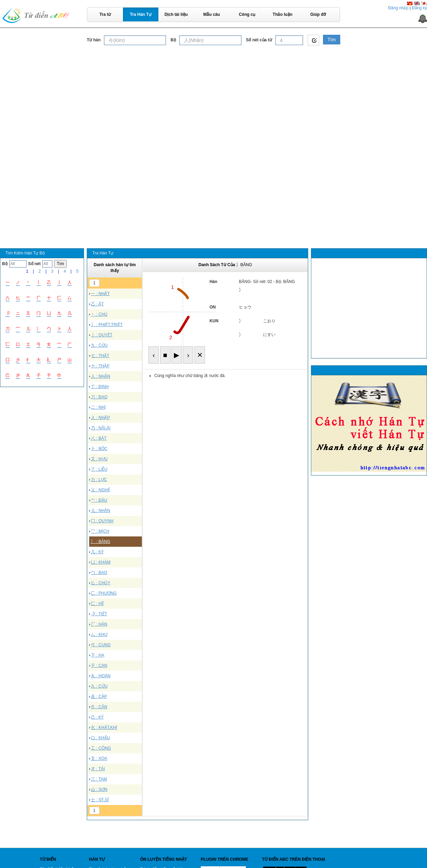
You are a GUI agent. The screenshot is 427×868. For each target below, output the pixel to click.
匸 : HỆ (97, 604)
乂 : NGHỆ (101, 490)
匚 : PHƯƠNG (104, 593)
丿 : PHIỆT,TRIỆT (107, 325)
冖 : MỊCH (100, 531)
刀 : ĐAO (99, 397)
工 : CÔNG (101, 748)
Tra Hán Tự (141, 14)
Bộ (173, 40)
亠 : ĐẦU (99, 500)
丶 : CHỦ (99, 314)
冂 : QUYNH (102, 521)
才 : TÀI (98, 769)
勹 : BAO (99, 573)
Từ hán (94, 40)
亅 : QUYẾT (102, 335)
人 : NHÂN (101, 376)
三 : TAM (99, 779)
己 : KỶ (97, 717)
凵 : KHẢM (101, 562)
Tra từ (105, 14)
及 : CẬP (99, 697)
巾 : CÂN (99, 707)
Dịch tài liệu (176, 14)
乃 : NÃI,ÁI (101, 428)
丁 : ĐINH (100, 387)
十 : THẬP (100, 366)
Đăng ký (419, 8)
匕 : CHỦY (101, 583)
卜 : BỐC (99, 449)
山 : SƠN (99, 789)
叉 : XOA (99, 759)
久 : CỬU (99, 686)
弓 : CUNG (101, 645)
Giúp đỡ (318, 14)
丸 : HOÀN (101, 676)
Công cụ (247, 14)
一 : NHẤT (100, 294)
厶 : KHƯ (99, 635)
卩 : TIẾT (99, 614)
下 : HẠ (98, 655)
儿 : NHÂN (101, 511)
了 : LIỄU (99, 469)
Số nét (34, 264)
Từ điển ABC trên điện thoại (294, 859)
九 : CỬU (99, 345)
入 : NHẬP (100, 418)
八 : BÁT (99, 438)
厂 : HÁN (99, 624)
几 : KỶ (97, 552)
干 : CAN (99, 666)
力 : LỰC (99, 480)
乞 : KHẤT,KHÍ (104, 728)
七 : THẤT (100, 356)
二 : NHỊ (98, 407)
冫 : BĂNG (101, 542)
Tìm (332, 40)
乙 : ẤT (97, 304)
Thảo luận (283, 14)
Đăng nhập (398, 8)
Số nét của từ (259, 40)
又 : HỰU (99, 459)
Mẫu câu (211, 14)
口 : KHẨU (100, 738)
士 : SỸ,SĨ (100, 800)
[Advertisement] (214, 98)
